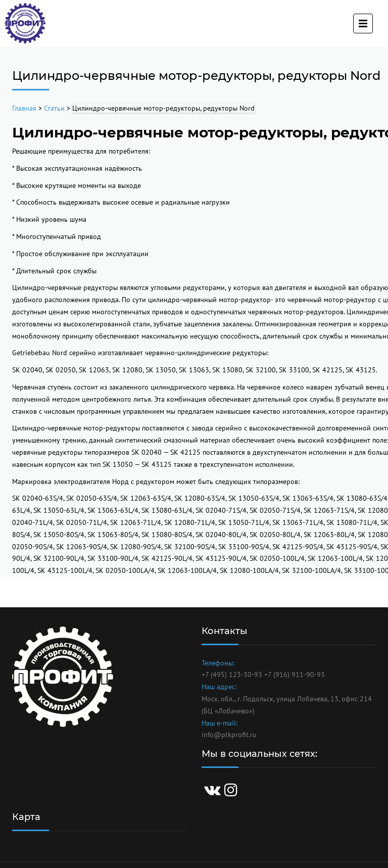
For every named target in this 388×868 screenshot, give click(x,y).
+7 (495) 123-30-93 (232, 674)
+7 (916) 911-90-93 (295, 674)
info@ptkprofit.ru (229, 735)
